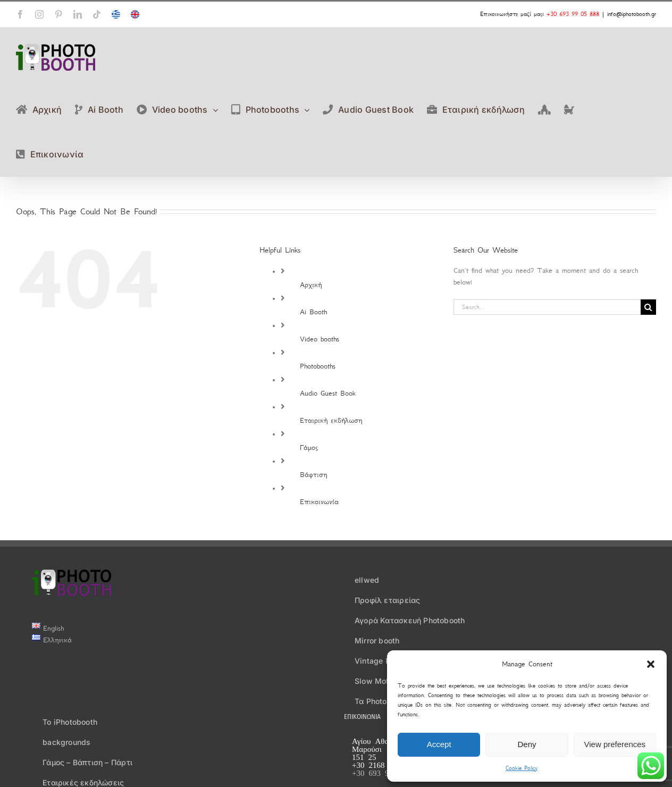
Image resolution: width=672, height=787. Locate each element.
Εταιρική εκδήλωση (331, 420)
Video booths (320, 339)
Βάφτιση (313, 475)
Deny (527, 744)
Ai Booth (313, 312)
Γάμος (309, 447)
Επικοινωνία (319, 502)
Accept (439, 744)
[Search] (648, 307)
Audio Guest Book (328, 393)
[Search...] (547, 307)
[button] (651, 664)
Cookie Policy (522, 768)
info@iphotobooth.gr (632, 14)
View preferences (615, 744)
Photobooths (318, 366)
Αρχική (311, 285)
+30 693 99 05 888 (573, 14)
